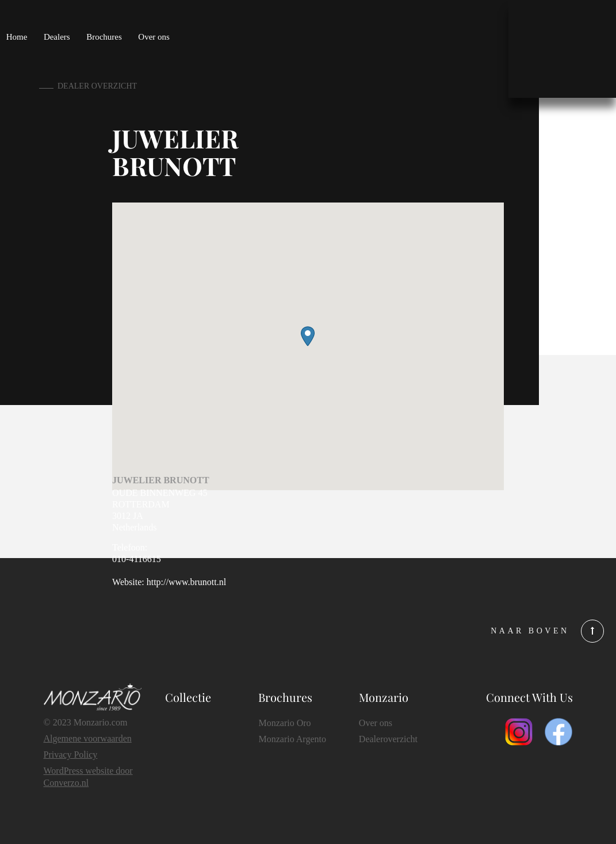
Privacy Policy (71, 755)
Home (17, 37)
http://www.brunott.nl (187, 582)
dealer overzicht (97, 86)
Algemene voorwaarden (88, 738)
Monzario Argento (292, 739)
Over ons (154, 37)
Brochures (104, 37)
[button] (308, 336)
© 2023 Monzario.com (86, 722)
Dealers (57, 37)
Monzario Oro (284, 723)
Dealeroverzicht (388, 739)
